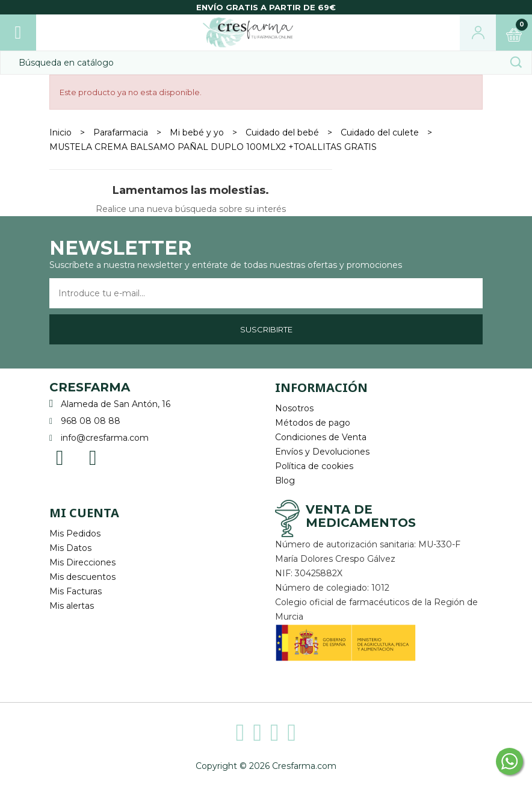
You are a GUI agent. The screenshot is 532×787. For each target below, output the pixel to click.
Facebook (60, 457)
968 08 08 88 (91, 421)
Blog (285, 481)
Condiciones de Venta (321, 437)
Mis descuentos (82, 577)
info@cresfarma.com (105, 438)
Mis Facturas (76, 591)
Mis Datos (70, 548)
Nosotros (294, 408)
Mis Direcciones (82, 562)
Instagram (93, 457)
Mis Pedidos (75, 533)
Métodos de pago (313, 423)
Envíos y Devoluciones (322, 452)
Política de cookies (314, 466)
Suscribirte (266, 329)
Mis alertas (72, 606)
